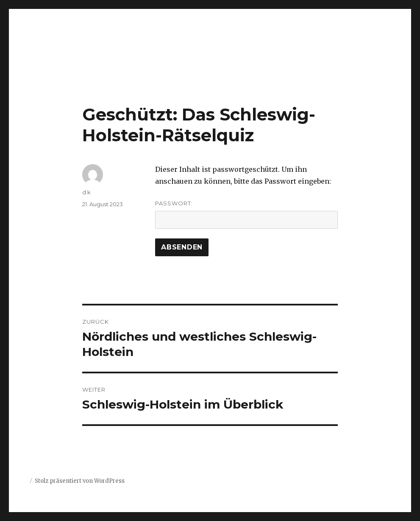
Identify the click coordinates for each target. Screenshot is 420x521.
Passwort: (246, 214)
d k (86, 192)
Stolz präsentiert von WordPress (80, 481)
